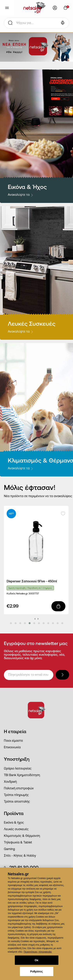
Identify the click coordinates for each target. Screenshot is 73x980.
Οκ (36, 960)
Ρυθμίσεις (36, 971)
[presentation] (35, 619)
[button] (11, 623)
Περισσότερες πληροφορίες (38, 952)
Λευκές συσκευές (16, 829)
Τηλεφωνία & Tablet (18, 843)
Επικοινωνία (12, 748)
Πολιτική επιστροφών (19, 789)
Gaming (9, 849)
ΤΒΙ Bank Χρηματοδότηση (22, 775)
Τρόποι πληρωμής (16, 795)
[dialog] (36, 924)
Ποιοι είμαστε (13, 741)
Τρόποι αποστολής (17, 802)
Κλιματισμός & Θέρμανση (22, 836)
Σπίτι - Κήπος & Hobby (20, 856)
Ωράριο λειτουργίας (18, 769)
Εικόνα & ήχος (14, 823)
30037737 (34, 594)
